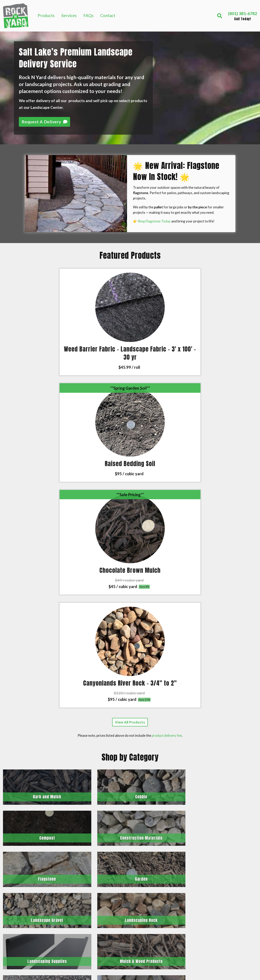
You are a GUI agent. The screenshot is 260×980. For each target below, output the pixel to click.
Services (69, 15)
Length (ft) (87, 814)
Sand (227, 878)
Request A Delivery (44, 122)
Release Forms (236, 933)
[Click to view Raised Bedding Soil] (98, 297)
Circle (140, 799)
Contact (108, 15)
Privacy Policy (236, 942)
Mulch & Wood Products (237, 867)
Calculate (92, 838)
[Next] (256, 708)
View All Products (130, 386)
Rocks (229, 887)
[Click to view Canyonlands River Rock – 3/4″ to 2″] (227, 297)
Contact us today (103, 919)
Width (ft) (86, 804)
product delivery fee (167, 399)
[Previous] (4, 708)
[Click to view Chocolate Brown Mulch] (162, 297)
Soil (227, 897)
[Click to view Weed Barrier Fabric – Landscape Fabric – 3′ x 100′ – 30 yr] (32, 297)
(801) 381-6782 (23, 874)
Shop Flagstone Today (154, 221)
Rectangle (124, 799)
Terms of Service (238, 951)
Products (46, 15)
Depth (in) (86, 824)
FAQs (88, 15)
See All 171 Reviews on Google (130, 752)
